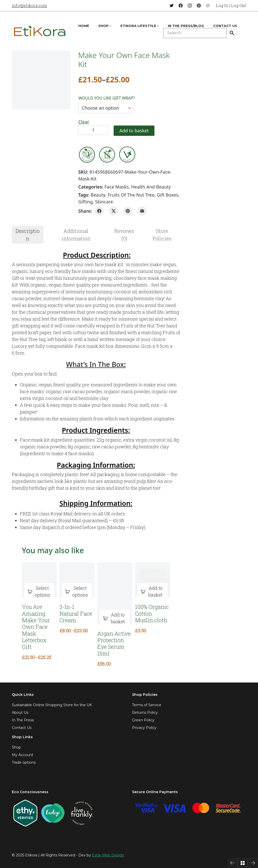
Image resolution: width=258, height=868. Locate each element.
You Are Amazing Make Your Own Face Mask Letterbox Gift (36, 627)
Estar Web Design (108, 855)
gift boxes (167, 195)
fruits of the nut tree (131, 195)
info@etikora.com (29, 5)
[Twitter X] (114, 211)
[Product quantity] (93, 130)
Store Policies (162, 235)
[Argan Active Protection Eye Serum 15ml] (115, 593)
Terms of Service (147, 705)
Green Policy (143, 720)
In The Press (23, 720)
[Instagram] (190, 6)
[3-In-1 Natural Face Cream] (77, 580)
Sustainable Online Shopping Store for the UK (52, 705)
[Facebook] (181, 6)
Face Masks (117, 187)
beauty (98, 195)
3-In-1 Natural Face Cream (76, 614)
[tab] (28, 235)
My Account (23, 755)
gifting (85, 202)
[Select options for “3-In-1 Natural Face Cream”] (77, 592)
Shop (16, 747)
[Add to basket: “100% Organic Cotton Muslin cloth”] (153, 592)
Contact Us (22, 728)
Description (28, 235)
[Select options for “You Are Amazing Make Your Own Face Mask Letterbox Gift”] (39, 592)
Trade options (24, 762)
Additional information (76, 235)
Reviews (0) (124, 235)
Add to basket (134, 131)
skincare (104, 202)
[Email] (142, 211)
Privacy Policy (144, 728)
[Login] (208, 6)
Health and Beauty (151, 187)
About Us (20, 712)
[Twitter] (172, 6)
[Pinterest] (199, 6)
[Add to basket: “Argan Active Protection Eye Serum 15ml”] (115, 618)
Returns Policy (145, 712)
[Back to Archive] (243, 863)
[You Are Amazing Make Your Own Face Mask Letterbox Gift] (39, 580)
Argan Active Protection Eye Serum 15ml (114, 644)
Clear (84, 122)
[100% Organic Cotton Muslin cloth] (153, 580)
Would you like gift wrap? (107, 98)
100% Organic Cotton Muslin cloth (152, 614)
